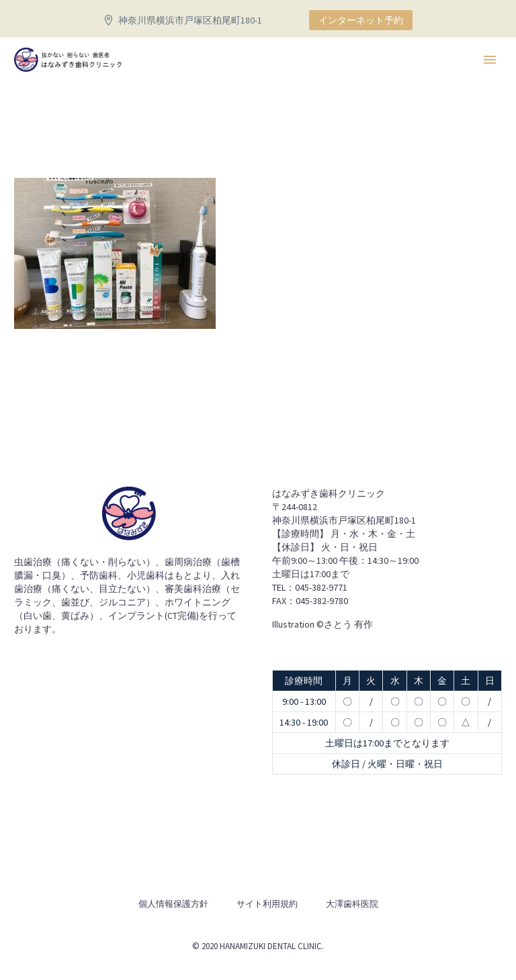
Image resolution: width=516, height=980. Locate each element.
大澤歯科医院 (352, 904)
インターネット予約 (361, 20)
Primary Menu (490, 60)
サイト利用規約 (267, 904)
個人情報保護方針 (173, 904)
